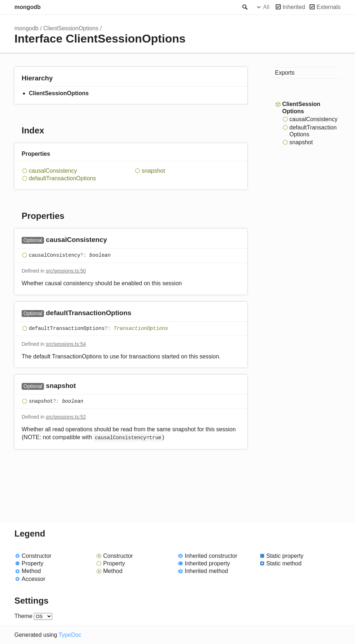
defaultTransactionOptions (62, 178)
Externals (329, 7)
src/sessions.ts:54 (66, 344)
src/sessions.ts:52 (66, 417)
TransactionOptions (141, 328)
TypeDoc (70, 635)
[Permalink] (114, 240)
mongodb (28, 7)
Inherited (294, 7)
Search (244, 7)
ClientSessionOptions (71, 28)
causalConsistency (53, 171)
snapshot (153, 171)
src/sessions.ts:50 (66, 271)
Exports (285, 73)
